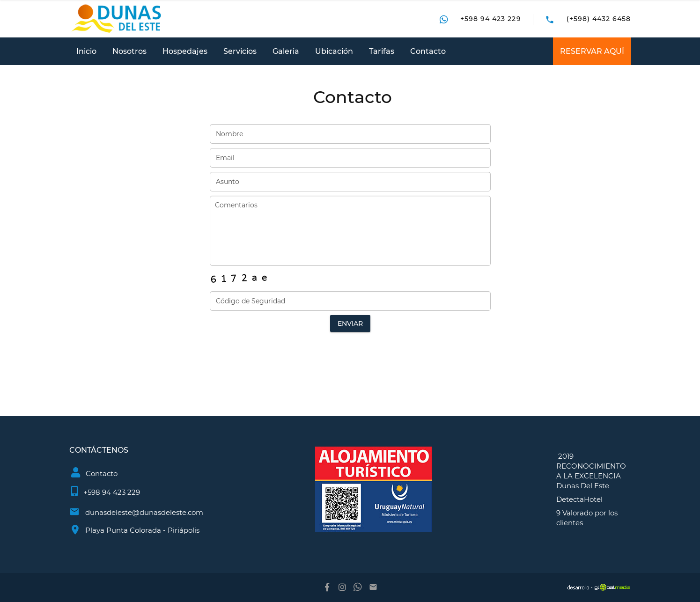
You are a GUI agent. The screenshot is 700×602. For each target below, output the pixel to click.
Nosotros (129, 51)
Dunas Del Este (583, 486)
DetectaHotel (579, 499)
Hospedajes (185, 51)
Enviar (350, 323)
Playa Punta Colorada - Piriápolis (142, 530)
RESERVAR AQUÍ (592, 51)
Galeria (286, 51)
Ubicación (334, 51)
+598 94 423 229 (491, 19)
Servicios (240, 51)
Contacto (428, 51)
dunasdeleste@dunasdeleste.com (144, 512)
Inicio (86, 51)
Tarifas (382, 51)
